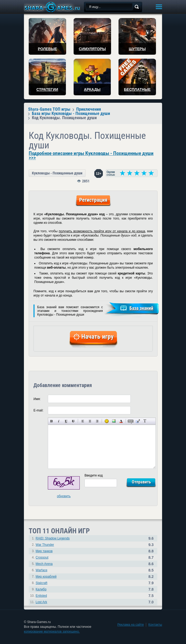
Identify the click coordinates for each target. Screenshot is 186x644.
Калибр (41, 589)
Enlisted (41, 596)
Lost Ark (41, 602)
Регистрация (93, 200)
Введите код (94, 475)
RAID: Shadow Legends (53, 538)
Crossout (42, 557)
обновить (64, 496)
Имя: (37, 399)
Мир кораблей (46, 577)
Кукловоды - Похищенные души (57, 173)
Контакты (155, 625)
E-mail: (38, 410)
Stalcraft (41, 583)
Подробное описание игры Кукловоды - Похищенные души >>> (91, 156)
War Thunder (45, 545)
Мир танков (44, 551)
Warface (41, 570)
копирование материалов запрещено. (52, 632)
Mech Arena (44, 564)
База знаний (141, 308)
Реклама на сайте (131, 625)
